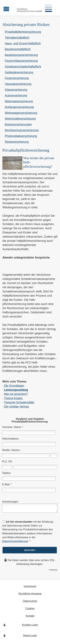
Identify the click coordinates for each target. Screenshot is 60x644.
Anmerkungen (10, 502)
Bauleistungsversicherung (21, 55)
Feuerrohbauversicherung (21, 61)
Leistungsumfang (16, 390)
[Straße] (26, 456)
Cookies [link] (30, 608)
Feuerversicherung (17, 78)
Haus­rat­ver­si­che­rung (18, 84)
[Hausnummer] (54, 456)
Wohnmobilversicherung (20, 119)
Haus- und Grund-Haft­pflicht (23, 43)
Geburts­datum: (11, 439)
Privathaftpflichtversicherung (23, 32)
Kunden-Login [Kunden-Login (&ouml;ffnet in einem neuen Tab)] (30, 625)
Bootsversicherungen (18, 124)
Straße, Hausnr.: (12, 450)
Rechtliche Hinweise (30, 594)
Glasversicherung (16, 90)
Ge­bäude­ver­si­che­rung (19, 72)
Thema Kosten (13, 398)
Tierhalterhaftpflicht (17, 38)
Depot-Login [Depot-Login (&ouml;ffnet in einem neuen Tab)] (30, 635)
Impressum (30, 586)
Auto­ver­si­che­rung (16, 95)
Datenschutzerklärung (15, 541)
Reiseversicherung (17, 142)
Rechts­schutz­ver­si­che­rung (22, 130)
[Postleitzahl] (7, 467)
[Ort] (35, 467)
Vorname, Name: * (13, 427)
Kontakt (30, 616)
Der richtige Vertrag (16, 407)
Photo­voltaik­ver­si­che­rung (21, 136)
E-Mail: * (7, 484)
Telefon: (7, 473)
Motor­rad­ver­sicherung (19, 101)
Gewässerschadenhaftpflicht (23, 67)
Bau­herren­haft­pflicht (18, 49)
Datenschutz (30, 601)
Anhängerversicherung (19, 107)
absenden (30, 550)
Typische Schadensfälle (19, 402)
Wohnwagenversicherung (21, 113)
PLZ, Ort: (7, 461)
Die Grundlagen (14, 386)
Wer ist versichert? (16, 394)
